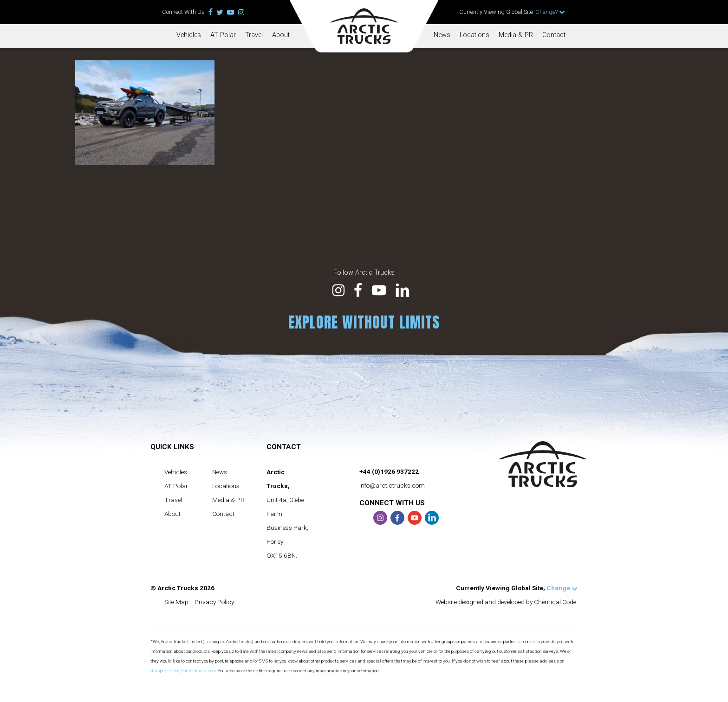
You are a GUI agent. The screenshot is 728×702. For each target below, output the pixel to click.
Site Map (176, 602)
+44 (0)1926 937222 (389, 471)
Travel (254, 35)
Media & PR (516, 35)
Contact (554, 35)
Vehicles (189, 35)
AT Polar (223, 35)
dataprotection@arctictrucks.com (183, 671)
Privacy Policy (214, 602)
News (442, 35)
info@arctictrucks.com (392, 485)
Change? (550, 12)
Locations (474, 35)
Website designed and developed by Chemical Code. (507, 602)
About (281, 35)
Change (562, 588)
